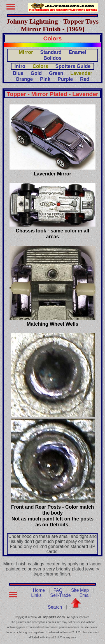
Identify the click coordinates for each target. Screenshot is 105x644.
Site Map (80, 590)
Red (85, 79)
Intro (20, 66)
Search (55, 607)
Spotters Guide (73, 66)
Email (85, 595)
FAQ (58, 590)
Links (36, 595)
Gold (36, 73)
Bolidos (53, 58)
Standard (51, 52)
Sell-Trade (60, 595)
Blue (18, 73)
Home (39, 590)
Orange (24, 79)
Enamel (77, 52)
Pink (45, 79)
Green (56, 73)
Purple (65, 79)
